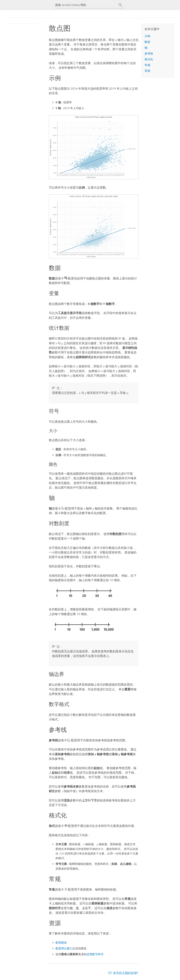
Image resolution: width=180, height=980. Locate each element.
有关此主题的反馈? (126, 973)
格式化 (149, 59)
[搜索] (120, 5)
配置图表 (61, 943)
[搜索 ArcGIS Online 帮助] (87, 5)
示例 (147, 36)
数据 (147, 42)
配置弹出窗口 (64, 948)
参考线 (149, 54)
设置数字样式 (95, 954)
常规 (147, 65)
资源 (147, 71)
